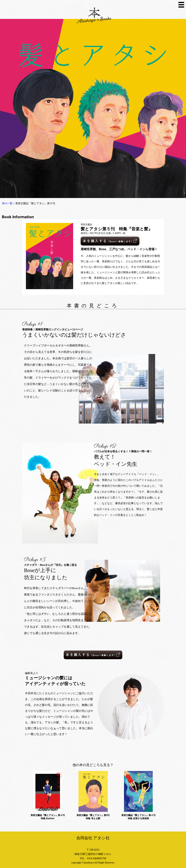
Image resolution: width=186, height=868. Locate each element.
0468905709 (100, 858)
